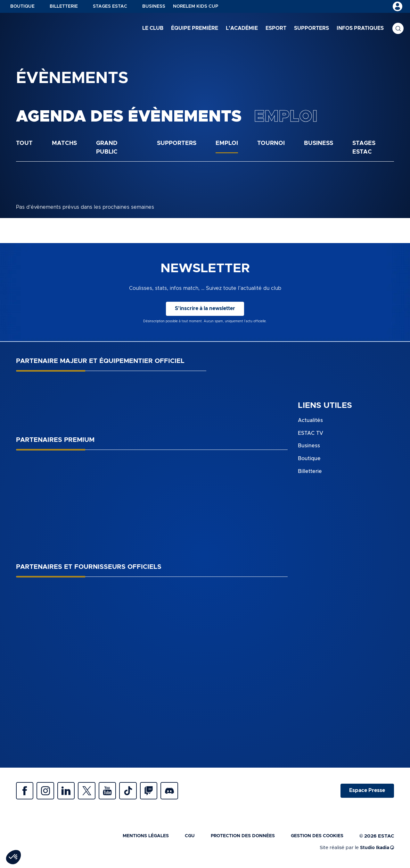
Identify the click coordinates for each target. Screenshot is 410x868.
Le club (153, 29)
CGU (181, 838)
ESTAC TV (311, 433)
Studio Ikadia (376, 850)
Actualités (310, 420)
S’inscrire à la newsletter (205, 309)
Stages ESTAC (110, 6)
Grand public (107, 148)
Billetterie (64, 6)
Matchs (64, 143)
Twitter (93, 792)
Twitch (160, 792)
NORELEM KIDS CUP (196, 6)
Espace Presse (366, 792)
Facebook (26, 792)
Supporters (312, 29)
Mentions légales (134, 838)
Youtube (115, 792)
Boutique (22, 6)
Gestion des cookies (315, 838)
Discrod (183, 792)
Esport (276, 29)
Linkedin (70, 792)
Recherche (398, 29)
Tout (24, 143)
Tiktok (138, 792)
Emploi (227, 143)
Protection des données (236, 838)
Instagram (48, 792)
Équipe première (195, 29)
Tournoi (271, 143)
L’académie (242, 29)
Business (154, 6)
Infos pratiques (360, 29)
